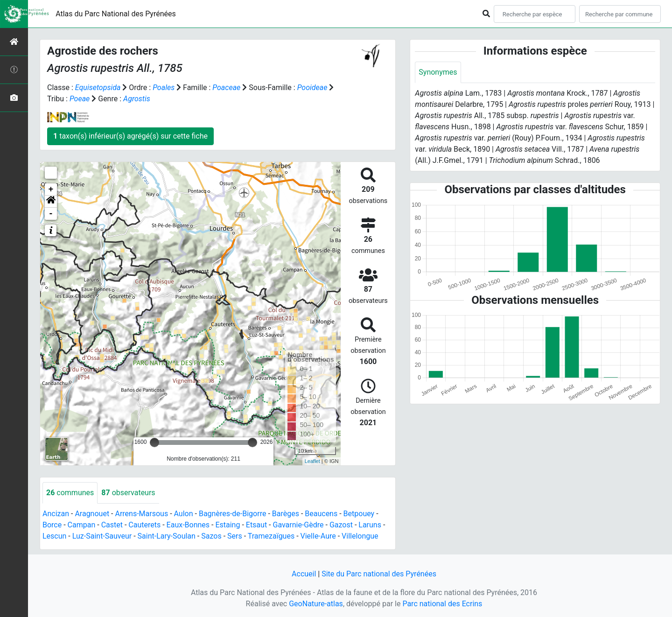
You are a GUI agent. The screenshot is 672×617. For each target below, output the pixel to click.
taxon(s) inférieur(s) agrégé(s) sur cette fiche (130, 136)
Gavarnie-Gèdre (298, 525)
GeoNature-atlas (316, 604)
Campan (82, 525)
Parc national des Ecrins (442, 604)
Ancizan (56, 514)
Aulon (184, 514)
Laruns (370, 525)
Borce (52, 525)
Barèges (286, 514)
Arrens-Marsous (141, 514)
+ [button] (51, 189)
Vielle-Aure (318, 536)
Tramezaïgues (271, 536)
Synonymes (438, 72)
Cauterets (144, 525)
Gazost (341, 525)
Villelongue (360, 536)
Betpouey (359, 514)
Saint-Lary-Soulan (167, 536)
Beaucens (321, 514)
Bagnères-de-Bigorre (233, 514)
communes (70, 493)
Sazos (211, 536)
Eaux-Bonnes (188, 525)
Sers (235, 536)
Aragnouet (92, 514)
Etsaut (256, 525)
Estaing (227, 525)
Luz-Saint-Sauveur (102, 536)
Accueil (304, 574)
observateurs (128, 493)
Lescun (54, 536)
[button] (51, 202)
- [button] (51, 214)
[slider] (154, 442)
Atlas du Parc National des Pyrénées (116, 14)
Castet (112, 525)
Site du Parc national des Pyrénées (379, 574)
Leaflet (312, 461)
